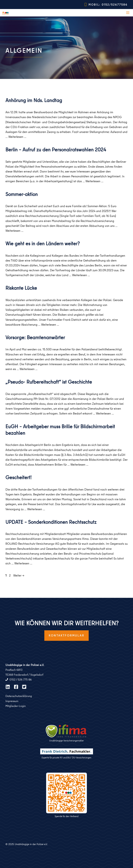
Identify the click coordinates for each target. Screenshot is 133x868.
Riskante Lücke (21, 288)
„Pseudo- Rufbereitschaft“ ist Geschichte (49, 382)
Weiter (19, 575)
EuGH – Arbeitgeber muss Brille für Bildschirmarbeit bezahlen (60, 430)
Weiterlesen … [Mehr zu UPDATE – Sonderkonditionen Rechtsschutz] (23, 563)
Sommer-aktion (22, 194)
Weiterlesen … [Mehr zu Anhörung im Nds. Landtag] (17, 137)
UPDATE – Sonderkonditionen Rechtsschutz (51, 522)
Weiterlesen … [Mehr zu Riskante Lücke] (50, 324)
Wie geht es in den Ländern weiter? (43, 243)
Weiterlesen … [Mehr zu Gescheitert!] (36, 509)
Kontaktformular (66, 635)
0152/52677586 (115, 5)
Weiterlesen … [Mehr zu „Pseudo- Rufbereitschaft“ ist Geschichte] (105, 413)
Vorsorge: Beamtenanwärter (35, 337)
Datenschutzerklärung (19, 696)
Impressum (12, 701)
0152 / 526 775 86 (21, 679)
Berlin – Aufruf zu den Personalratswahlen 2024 (56, 149)
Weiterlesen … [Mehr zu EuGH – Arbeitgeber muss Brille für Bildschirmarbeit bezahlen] (79, 464)
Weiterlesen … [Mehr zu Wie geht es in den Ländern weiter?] (81, 275)
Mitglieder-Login (16, 706)
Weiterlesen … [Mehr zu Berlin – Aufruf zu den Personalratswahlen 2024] (94, 181)
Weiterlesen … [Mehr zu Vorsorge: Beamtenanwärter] (28, 369)
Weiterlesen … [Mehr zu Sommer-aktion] (14, 231)
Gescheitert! (18, 477)
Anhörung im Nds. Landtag (34, 100)
